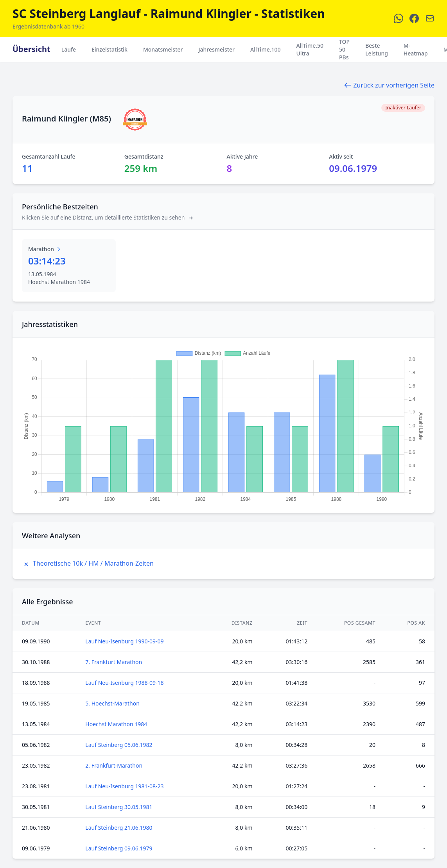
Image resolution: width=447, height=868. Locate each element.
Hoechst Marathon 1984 (116, 724)
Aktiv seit (341, 156)
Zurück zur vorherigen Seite (389, 85)
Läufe (69, 49)
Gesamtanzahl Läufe (49, 156)
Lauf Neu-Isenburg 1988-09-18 (124, 683)
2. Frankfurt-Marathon (114, 765)
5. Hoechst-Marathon (112, 703)
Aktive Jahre (242, 156)
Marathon (45, 249)
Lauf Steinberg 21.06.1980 (119, 828)
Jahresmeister (216, 49)
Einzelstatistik (110, 49)
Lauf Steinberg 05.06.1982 (119, 745)
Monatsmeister (163, 49)
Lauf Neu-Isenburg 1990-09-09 (124, 641)
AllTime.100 (266, 49)
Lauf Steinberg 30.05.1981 (119, 807)
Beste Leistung (377, 49)
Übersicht (31, 49)
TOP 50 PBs (344, 49)
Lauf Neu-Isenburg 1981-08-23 (124, 786)
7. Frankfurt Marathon (114, 662)
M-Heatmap (416, 49)
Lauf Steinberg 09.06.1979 (119, 848)
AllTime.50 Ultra (310, 49)
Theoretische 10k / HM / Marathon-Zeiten (88, 563)
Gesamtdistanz (144, 156)
